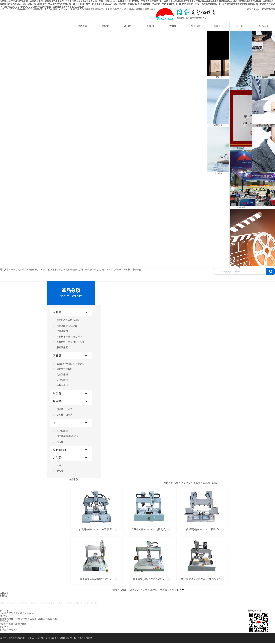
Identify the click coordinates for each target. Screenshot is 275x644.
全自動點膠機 (18, 270)
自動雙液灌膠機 (64, 369)
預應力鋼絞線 (6, 603)
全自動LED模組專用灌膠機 (70, 364)
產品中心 (186, 483)
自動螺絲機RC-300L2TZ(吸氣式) (202, 529)
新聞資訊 (218, 26)
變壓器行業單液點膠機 (68, 320)
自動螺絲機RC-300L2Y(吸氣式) (96, 529)
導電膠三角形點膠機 (73, 270)
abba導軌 (94, 603)
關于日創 (241, 26)
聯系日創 (264, 26)
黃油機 (60, 442)
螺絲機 (173, 26)
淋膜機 (59, 603)
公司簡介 (4, 613)
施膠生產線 (62, 385)
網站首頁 (82, 26)
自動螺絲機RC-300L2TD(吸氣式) (149, 529)
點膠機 (105, 26)
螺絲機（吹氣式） (66, 409)
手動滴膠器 (62, 347)
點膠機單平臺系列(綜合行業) (71, 337)
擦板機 (31, 619)
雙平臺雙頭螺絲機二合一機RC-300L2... (202, 579)
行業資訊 (13, 624)
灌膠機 (128, 26)
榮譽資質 (13, 613)
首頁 (176, 483)
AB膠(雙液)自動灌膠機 (50, 270)
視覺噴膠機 (32, 270)
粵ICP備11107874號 (64, 638)
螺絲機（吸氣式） (66, 415)
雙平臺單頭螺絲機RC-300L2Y (96, 579)
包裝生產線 (69, 603)
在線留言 (13, 630)
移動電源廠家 (83, 603)
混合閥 (60, 471)
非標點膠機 (62, 431)
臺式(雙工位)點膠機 (94, 270)
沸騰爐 (52, 603)
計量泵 (60, 466)
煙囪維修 (43, 603)
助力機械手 (32, 603)
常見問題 (22, 624)
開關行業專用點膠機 (67, 326)
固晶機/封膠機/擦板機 (67, 436)
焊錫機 (150, 26)
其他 (56, 423)
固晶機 (38, 619)
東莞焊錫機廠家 (114, 270)
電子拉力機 (20, 603)
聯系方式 (4, 630)
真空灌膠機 (62, 374)
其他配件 (58, 458)
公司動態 (4, 624)
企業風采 (22, 613)
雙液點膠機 (62, 380)
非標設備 (137, 270)
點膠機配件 (60, 450)
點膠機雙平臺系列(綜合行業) (71, 342)
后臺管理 (79, 638)
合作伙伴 (196, 26)
